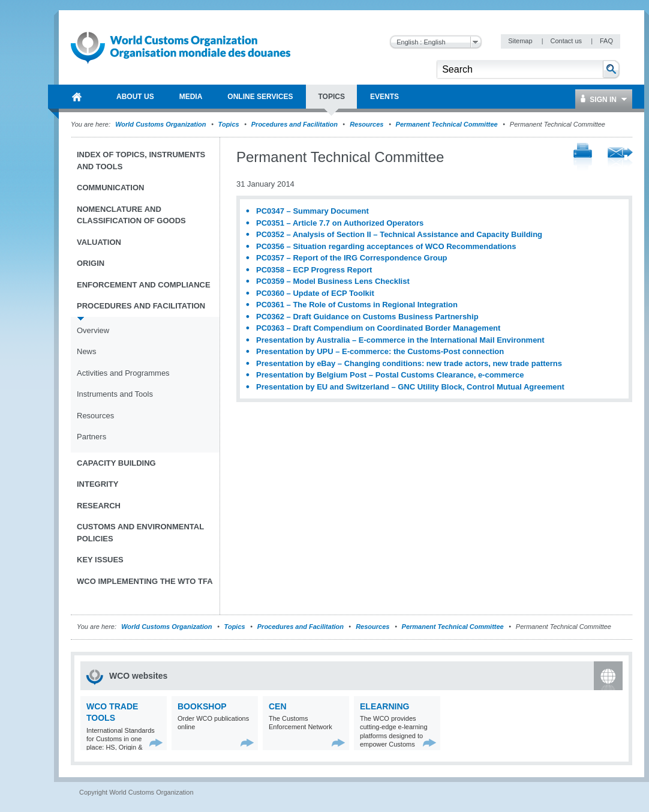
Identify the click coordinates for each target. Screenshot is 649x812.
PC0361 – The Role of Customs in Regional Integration (357, 305)
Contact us (567, 41)
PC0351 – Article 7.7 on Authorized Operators (340, 223)
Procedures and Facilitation (295, 124)
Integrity (97, 484)
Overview (93, 330)
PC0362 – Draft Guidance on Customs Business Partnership (367, 317)
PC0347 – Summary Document (313, 211)
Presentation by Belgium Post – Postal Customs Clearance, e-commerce (390, 375)
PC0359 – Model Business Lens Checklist (333, 281)
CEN (278, 706)
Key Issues (100, 560)
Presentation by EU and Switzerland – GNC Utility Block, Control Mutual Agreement (410, 387)
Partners (91, 437)
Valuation (99, 242)
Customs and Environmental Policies (140, 533)
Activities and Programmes (123, 373)
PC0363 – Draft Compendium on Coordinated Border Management (378, 328)
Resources (366, 124)
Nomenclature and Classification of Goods (131, 215)
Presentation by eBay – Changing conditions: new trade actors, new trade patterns (409, 363)
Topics (229, 124)
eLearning (384, 706)
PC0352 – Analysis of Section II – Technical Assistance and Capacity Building (399, 234)
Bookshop (202, 706)
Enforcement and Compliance (144, 285)
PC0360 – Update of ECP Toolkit (315, 293)
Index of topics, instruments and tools (141, 161)
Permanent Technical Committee (447, 124)
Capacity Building (116, 463)
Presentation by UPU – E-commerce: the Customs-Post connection (380, 351)
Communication (110, 188)
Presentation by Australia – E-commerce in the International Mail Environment (400, 340)
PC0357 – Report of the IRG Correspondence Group (352, 258)
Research (99, 506)
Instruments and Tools (115, 394)
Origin (91, 263)
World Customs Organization (161, 124)
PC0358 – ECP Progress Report (314, 270)
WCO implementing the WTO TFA (145, 581)
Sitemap (521, 41)
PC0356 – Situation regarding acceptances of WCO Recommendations (386, 246)
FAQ (606, 41)
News (87, 351)
